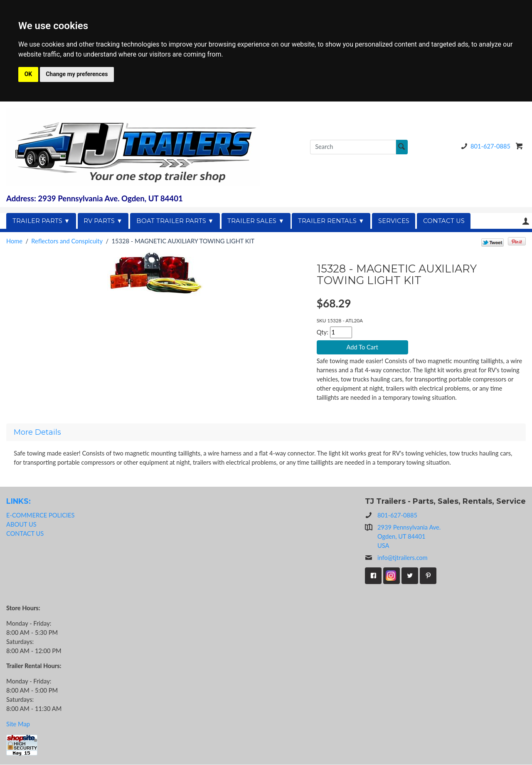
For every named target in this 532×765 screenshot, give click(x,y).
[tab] (266, 433)
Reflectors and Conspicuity (67, 241)
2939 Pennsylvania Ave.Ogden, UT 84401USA (409, 537)
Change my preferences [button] (77, 74)
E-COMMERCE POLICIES (40, 516)
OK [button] (28, 74)
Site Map (18, 724)
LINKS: (18, 501)
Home (14, 241)
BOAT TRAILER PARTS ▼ (175, 221)
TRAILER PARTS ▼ (41, 221)
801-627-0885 (484, 146)
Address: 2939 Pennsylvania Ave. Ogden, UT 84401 (95, 198)
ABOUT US (21, 525)
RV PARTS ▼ (103, 221)
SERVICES (394, 221)
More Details (37, 433)
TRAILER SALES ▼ (256, 221)
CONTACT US (444, 221)
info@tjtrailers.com (396, 558)
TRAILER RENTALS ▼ (331, 221)
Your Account (526, 221)
